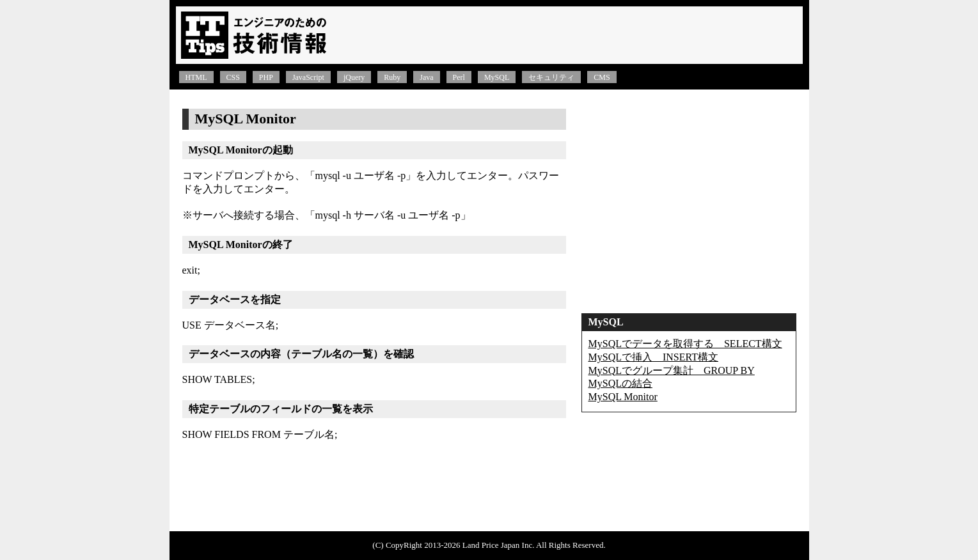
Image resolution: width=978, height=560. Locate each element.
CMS (602, 77)
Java (426, 77)
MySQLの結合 (620, 383)
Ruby (392, 77)
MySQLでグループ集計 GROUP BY (672, 370)
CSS (233, 77)
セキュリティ (551, 77)
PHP (266, 77)
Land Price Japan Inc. (499, 545)
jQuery (354, 77)
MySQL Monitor (623, 397)
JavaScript (308, 77)
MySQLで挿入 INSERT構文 (654, 357)
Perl (459, 77)
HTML (196, 77)
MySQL (497, 77)
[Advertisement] (570, 35)
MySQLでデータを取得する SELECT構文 (685, 344)
